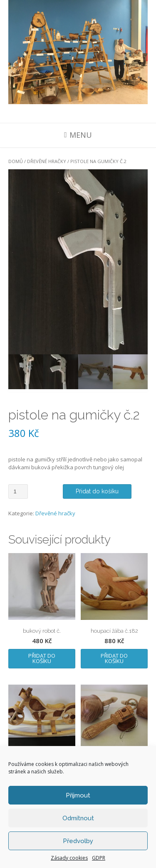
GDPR (99, 858)
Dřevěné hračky (47, 161)
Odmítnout (78, 818)
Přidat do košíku (97, 491)
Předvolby (78, 841)
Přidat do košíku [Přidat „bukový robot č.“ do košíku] (42, 658)
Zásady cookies (69, 858)
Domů (16, 161)
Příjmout (78, 795)
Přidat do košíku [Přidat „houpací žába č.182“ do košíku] (114, 658)
